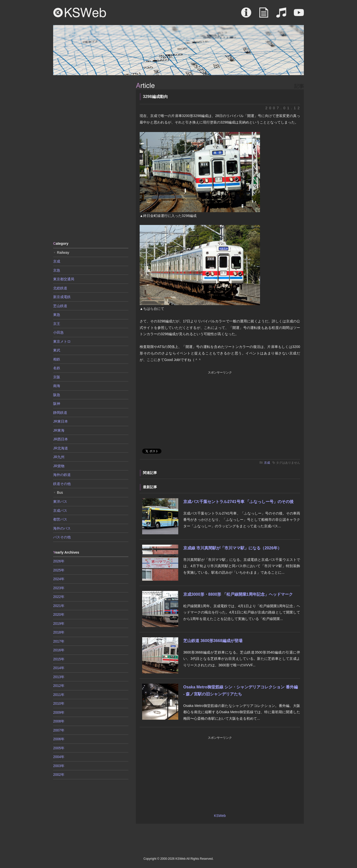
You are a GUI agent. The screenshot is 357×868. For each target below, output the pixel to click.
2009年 (59, 712)
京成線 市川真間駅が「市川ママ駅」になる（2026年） (232, 548)
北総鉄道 (60, 288)
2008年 (59, 721)
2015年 (59, 659)
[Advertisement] (91, 158)
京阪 (57, 377)
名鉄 (57, 368)
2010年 (59, 703)
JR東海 (59, 430)
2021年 (59, 606)
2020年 (59, 614)
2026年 (59, 561)
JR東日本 (61, 421)
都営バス (60, 519)
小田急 (58, 332)
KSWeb (80, 13)
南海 (57, 386)
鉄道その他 (62, 484)
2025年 (59, 570)
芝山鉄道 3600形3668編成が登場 (213, 641)
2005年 (59, 748)
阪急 (57, 395)
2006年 (59, 739)
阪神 (57, 404)
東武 (57, 350)
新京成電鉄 (62, 297)
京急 (57, 270)
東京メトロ (62, 341)
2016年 (59, 650)
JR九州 (59, 457)
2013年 (59, 677)
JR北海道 (61, 448)
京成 (267, 463)
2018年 (59, 632)
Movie (299, 15)
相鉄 (57, 359)
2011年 (59, 695)
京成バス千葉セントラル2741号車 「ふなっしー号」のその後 (238, 502)
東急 (57, 315)
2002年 (59, 775)
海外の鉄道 (62, 475)
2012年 (59, 686)
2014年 (59, 668)
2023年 (59, 588)
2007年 (59, 730)
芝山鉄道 (60, 306)
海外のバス (62, 528)
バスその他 (62, 537)
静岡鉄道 (60, 413)
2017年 (59, 641)
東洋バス (60, 502)
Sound (281, 15)
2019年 (59, 624)
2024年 (59, 579)
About (246, 15)
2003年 (59, 766)
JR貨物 (59, 466)
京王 (57, 324)
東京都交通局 (64, 279)
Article (264, 15)
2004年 (59, 757)
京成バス (60, 511)
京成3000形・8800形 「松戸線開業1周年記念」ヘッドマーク (238, 594)
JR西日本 (61, 439)
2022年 (59, 597)
